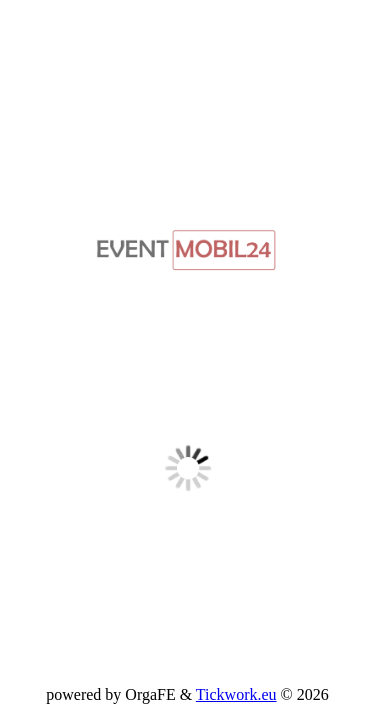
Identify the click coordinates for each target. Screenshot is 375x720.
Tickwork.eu (236, 694)
